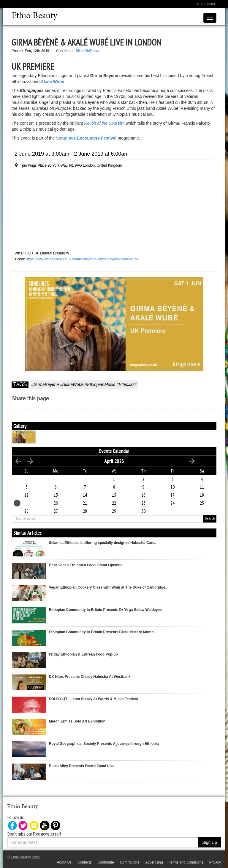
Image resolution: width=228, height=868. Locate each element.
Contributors (130, 862)
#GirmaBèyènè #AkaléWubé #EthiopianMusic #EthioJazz (84, 384)
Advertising (206, 4)
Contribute (106, 862)
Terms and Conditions (186, 862)
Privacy (215, 862)
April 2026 (114, 461)
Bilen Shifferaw (88, 51)
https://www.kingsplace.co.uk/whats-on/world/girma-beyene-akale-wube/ (83, 259)
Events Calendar (114, 451)
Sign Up (210, 842)
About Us (64, 862)
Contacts (84, 862)
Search (210, 518)
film (104, 123)
